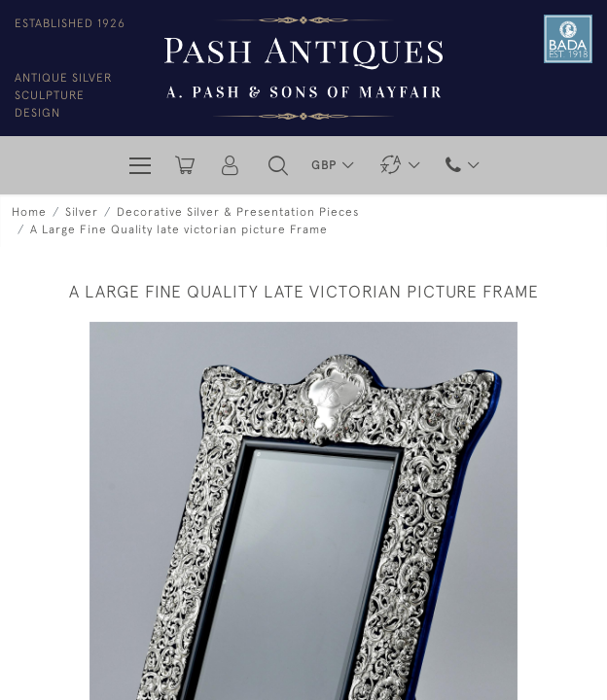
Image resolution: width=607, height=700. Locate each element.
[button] (278, 165)
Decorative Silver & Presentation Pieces (238, 212)
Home (29, 212)
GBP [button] (326, 165)
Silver (82, 212)
